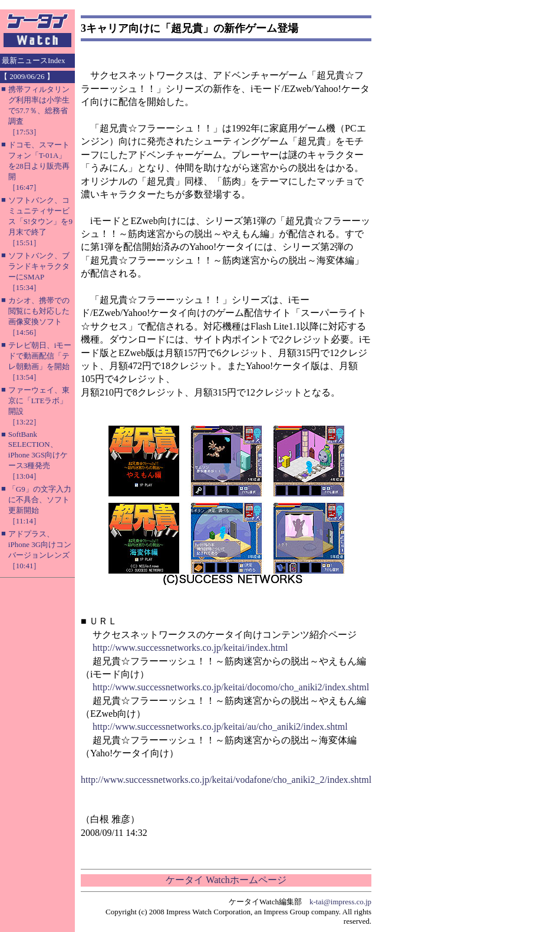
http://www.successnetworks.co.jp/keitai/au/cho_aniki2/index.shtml (220, 727)
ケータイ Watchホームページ (226, 880)
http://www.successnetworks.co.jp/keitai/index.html (190, 648)
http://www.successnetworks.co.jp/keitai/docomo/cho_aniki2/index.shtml (231, 687)
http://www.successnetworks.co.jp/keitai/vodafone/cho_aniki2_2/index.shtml (226, 780)
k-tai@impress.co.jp (340, 902)
